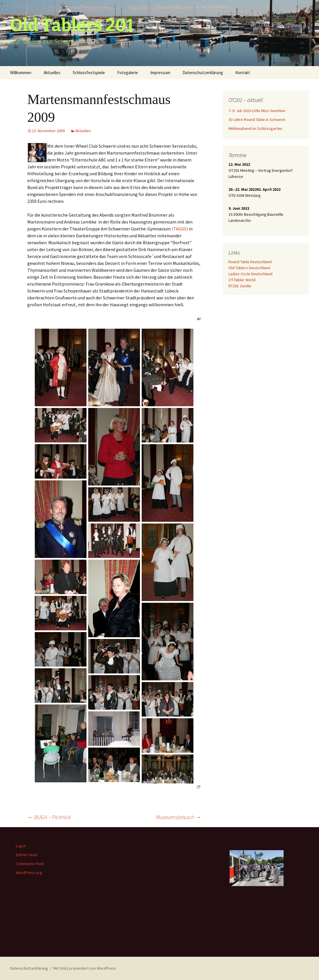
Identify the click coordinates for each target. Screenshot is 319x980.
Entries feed (26, 855)
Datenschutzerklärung (203, 73)
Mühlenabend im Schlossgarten (255, 128)
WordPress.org (29, 873)
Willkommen (21, 73)
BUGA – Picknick (49, 817)
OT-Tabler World (242, 280)
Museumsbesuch (178, 817)
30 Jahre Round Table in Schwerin (257, 120)
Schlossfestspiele (89, 73)
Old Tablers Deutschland (249, 268)
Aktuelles (52, 73)
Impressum (160, 73)
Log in (21, 846)
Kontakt (243, 73)
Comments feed (30, 864)
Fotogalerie (128, 73)
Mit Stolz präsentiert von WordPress (85, 968)
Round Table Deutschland (250, 262)
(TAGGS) (180, 229)
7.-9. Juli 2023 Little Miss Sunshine (257, 111)
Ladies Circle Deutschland (250, 274)
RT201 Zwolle (240, 286)
